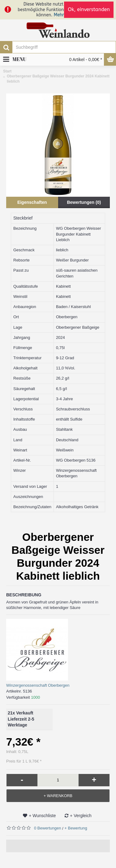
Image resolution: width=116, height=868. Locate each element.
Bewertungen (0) (84, 202)
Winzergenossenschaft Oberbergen (38, 685)
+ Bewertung (76, 828)
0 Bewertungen (47, 828)
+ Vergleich (81, 816)
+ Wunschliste (42, 816)
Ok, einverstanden (89, 9)
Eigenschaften (32, 202)
